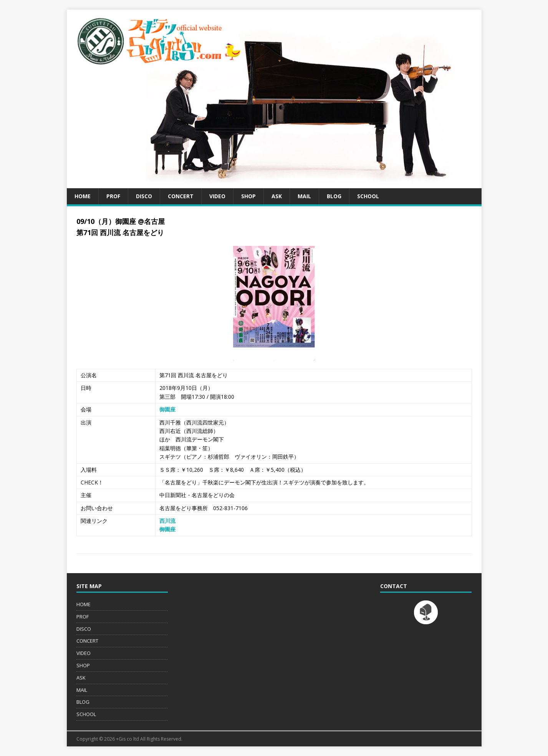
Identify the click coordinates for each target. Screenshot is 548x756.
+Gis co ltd (127, 739)
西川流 (167, 521)
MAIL (304, 196)
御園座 (167, 409)
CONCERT (181, 196)
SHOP (248, 196)
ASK (277, 196)
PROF (113, 196)
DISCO (144, 196)
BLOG (334, 196)
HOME (83, 196)
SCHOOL (368, 196)
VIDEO (217, 196)
